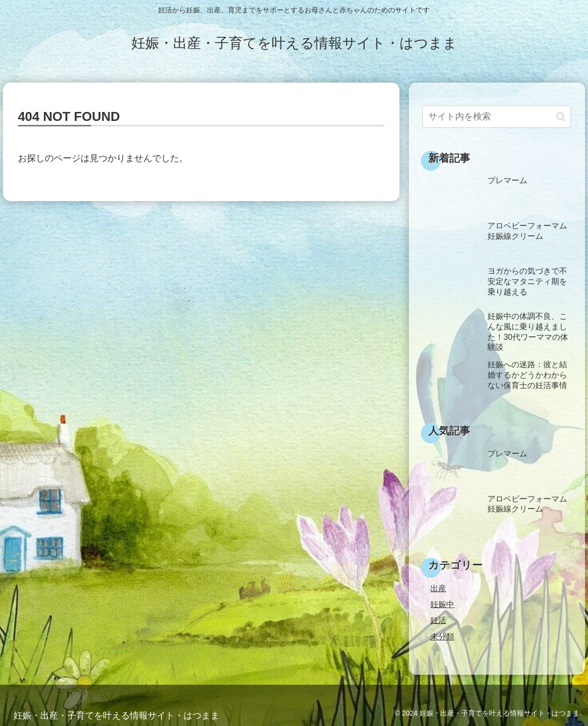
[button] (561, 117)
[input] (497, 117)
